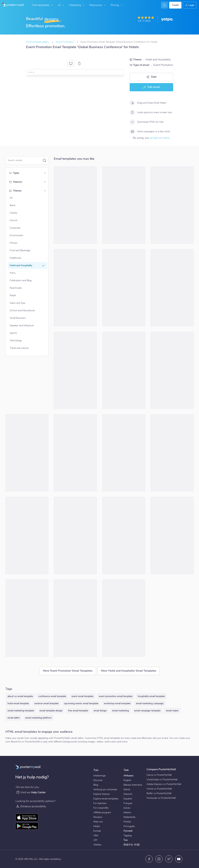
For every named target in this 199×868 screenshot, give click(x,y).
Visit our (31, 792)
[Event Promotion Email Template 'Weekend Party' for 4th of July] (75, 453)
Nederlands (129, 817)
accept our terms (160, 138)
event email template (82, 696)
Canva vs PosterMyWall (159, 775)
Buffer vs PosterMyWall (159, 793)
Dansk (127, 789)
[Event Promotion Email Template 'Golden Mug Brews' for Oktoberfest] (27, 618)
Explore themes (102, 794)
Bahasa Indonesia (133, 785)
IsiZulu (127, 808)
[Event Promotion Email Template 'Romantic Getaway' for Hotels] (124, 535)
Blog (96, 785)
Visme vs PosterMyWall (159, 789)
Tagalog (128, 835)
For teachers (100, 803)
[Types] (45, 173)
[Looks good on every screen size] (132, 112)
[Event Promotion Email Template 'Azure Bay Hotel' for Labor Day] (124, 205)
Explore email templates (106, 799)
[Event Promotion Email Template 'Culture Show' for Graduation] (27, 453)
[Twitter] (169, 859)
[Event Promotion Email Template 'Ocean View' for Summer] (75, 535)
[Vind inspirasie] (164, 5)
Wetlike (97, 845)
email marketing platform (38, 718)
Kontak (97, 831)
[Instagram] (159, 859)
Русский (128, 831)
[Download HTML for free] (132, 122)
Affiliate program (102, 812)
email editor (14, 718)
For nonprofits (101, 808)
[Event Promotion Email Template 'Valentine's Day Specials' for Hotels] (124, 288)
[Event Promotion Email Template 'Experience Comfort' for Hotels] (172, 370)
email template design (51, 711)
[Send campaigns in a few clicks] (132, 132)
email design (100, 711)
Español (128, 799)
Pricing (117, 5)
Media (97, 826)
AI (61, 5)
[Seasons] (45, 182)
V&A (96, 835)
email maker (172, 711)
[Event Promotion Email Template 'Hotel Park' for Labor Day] (75, 205)
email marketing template (21, 711)
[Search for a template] (25, 160)
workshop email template (117, 703)
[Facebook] (149, 859)
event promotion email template (116, 696)
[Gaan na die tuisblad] (12, 5)
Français (128, 803)
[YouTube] (179, 859)
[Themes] (45, 191)
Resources (98, 5)
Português (129, 826)
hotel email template (18, 703)
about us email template (20, 696)
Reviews (98, 817)
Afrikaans (129, 776)
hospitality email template (151, 696)
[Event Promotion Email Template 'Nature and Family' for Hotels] (172, 205)
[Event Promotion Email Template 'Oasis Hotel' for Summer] (172, 535)
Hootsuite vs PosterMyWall (161, 798)
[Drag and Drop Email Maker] (132, 103)
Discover (98, 780)
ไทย (126, 840)
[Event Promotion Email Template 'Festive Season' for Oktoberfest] (172, 453)
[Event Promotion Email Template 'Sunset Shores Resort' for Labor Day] (75, 288)
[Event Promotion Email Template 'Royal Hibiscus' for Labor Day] (124, 618)
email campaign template (147, 711)
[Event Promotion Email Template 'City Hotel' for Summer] (172, 288)
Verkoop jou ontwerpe (105, 789)
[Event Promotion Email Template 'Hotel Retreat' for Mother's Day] (124, 370)
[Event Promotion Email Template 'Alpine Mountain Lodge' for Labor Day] (124, 453)
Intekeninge (99, 776)
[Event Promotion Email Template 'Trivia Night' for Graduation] (75, 370)
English (127, 780)
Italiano (127, 812)
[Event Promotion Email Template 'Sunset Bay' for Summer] (27, 535)
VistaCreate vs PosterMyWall (162, 780)
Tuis (96, 770)
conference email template (52, 696)
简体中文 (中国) (132, 845)
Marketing (77, 5)
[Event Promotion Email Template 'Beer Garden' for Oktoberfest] (75, 618)
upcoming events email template (81, 703)
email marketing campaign (150, 703)
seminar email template (46, 703)
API (95, 840)
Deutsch (128, 794)
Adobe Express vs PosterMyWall (164, 784)
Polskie (127, 822)
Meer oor (98, 822)
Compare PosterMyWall (161, 769)
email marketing (120, 711)
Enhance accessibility (31, 806)
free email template (78, 711)
